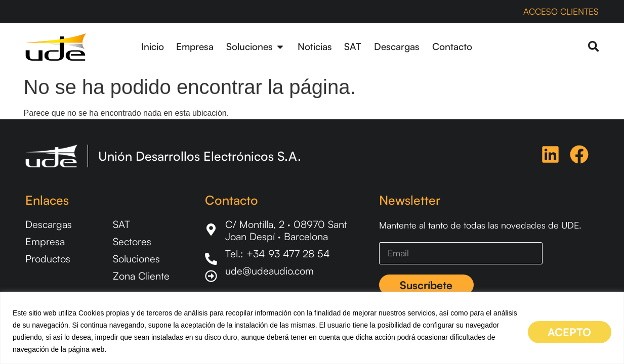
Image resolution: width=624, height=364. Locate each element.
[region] (312, 328)
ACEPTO (563, 331)
